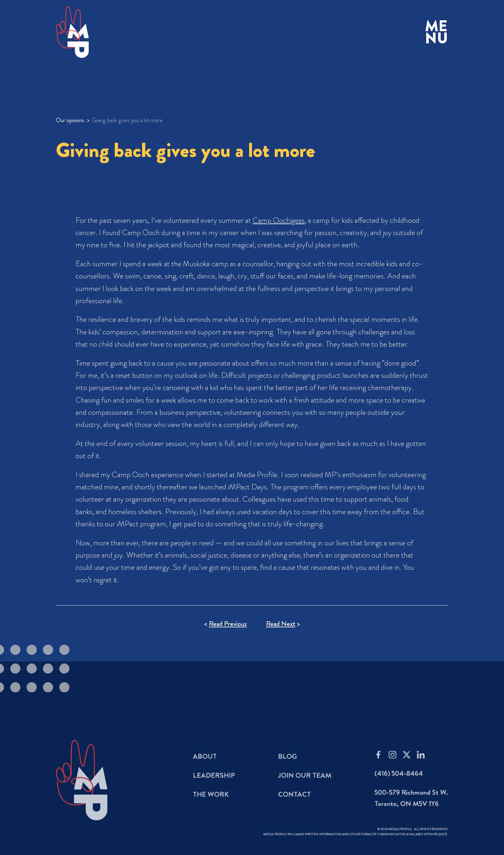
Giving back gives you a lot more (127, 120)
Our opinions (70, 120)
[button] (437, 32)
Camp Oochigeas (279, 220)
